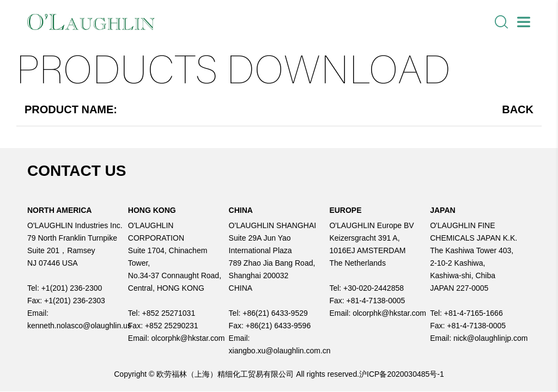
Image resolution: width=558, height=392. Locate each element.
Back (518, 109)
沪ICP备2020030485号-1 (402, 374)
